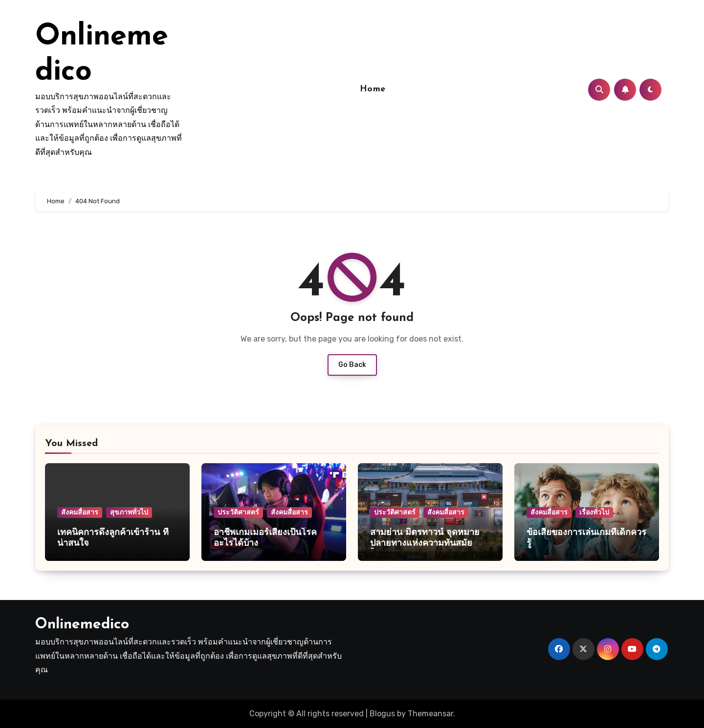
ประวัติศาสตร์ (238, 512)
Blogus (382, 714)
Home (373, 89)
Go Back (352, 365)
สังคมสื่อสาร (80, 512)
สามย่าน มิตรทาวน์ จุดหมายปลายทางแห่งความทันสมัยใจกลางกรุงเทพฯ (425, 543)
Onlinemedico (82, 625)
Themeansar (430, 714)
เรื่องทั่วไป (594, 512)
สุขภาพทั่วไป (129, 512)
